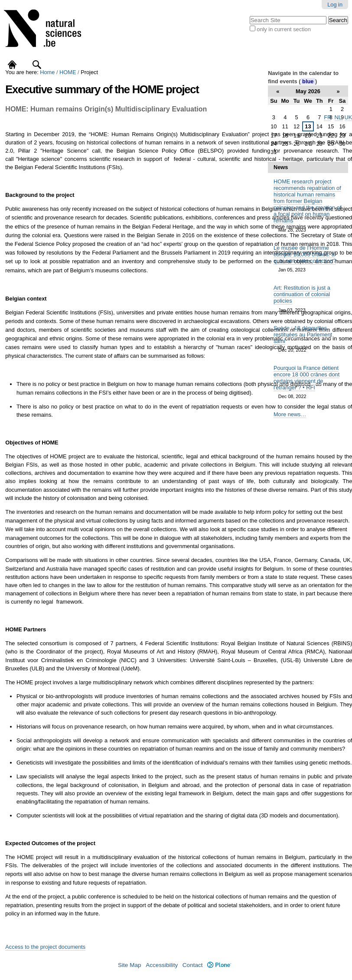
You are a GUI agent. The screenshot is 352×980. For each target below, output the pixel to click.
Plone (219, 965)
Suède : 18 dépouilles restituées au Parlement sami (303, 335)
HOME (68, 72)
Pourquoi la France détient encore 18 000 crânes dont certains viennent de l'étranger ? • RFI (306, 378)
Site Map (130, 965)
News (281, 167)
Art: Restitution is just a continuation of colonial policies (302, 294)
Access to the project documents (45, 947)
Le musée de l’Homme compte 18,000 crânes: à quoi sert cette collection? (305, 254)
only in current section (284, 29)
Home (47, 72)
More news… (290, 414)
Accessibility (162, 965)
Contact (193, 965)
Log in (335, 5)
